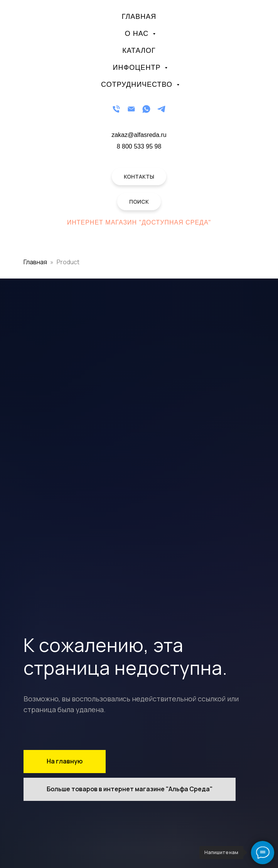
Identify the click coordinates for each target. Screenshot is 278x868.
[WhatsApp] (146, 109)
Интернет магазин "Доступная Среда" (139, 222)
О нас (138, 34)
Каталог (139, 51)
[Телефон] (116, 109)
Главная (139, 17)
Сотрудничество (138, 84)
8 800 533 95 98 (139, 146)
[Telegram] (161, 109)
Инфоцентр (138, 68)
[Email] (131, 109)
